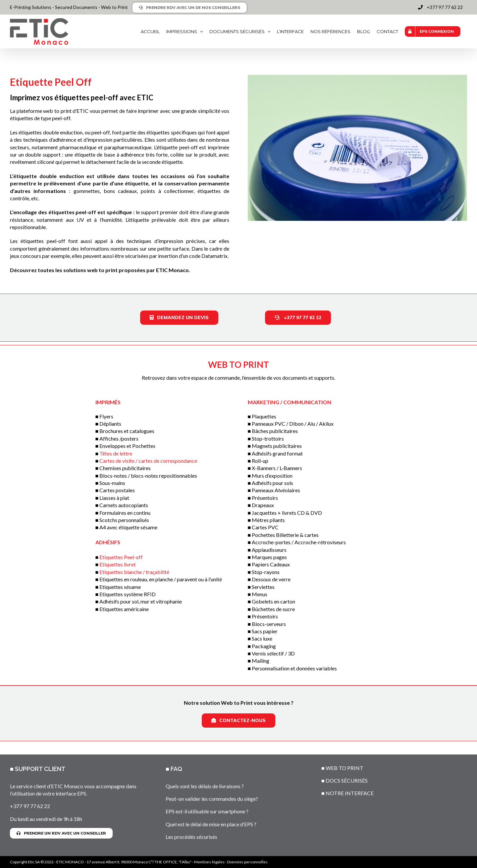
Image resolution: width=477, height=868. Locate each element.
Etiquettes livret (118, 564)
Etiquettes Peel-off (121, 557)
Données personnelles (247, 862)
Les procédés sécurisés (191, 837)
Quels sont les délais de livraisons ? (205, 786)
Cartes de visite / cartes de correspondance (148, 461)
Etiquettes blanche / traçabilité (134, 572)
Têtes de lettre (116, 453)
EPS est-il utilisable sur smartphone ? (207, 811)
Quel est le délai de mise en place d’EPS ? (211, 824)
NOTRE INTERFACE (350, 793)
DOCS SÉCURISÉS (347, 780)
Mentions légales (209, 862)
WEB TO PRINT (344, 768)
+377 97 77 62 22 (30, 806)
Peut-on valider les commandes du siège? (212, 799)
